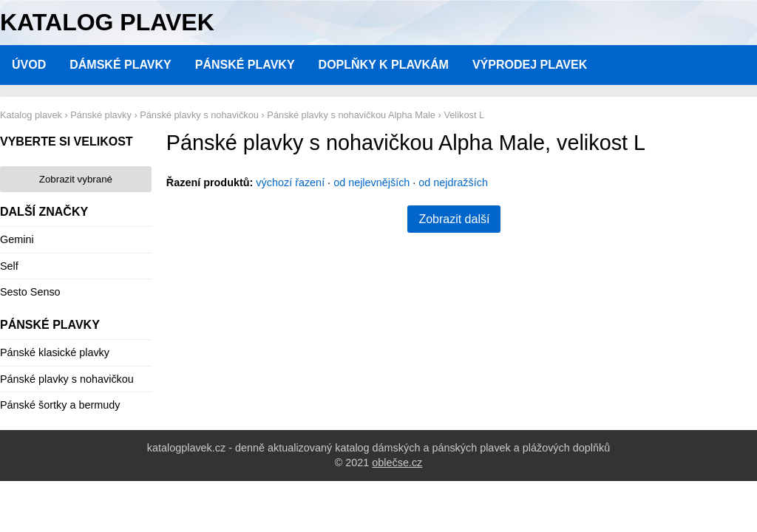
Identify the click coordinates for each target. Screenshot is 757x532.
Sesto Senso (30, 292)
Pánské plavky (245, 65)
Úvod (29, 65)
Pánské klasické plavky (55, 352)
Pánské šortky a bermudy (60, 405)
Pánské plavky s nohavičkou (67, 379)
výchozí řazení (290, 183)
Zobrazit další (454, 219)
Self (9, 266)
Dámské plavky (120, 65)
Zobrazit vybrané (76, 179)
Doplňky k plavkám (384, 65)
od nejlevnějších (371, 183)
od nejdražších (453, 183)
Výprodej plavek (530, 65)
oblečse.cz (397, 463)
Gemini (17, 239)
